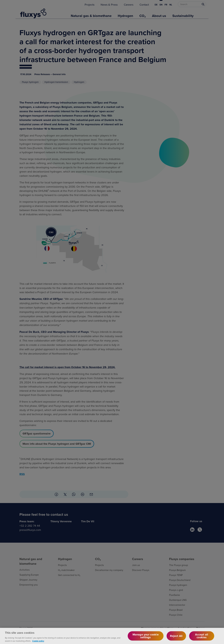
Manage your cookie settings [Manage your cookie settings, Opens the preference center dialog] (146, 639)
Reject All (176, 639)
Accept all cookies (202, 639)
